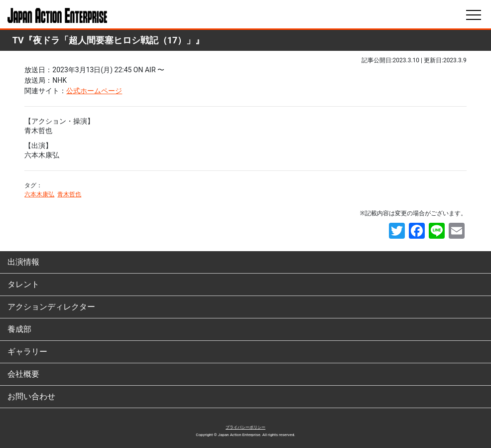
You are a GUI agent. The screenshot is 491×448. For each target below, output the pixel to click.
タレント (23, 284)
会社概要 (23, 374)
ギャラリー (27, 352)
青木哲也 (69, 194)
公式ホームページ (94, 91)
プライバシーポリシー (245, 427)
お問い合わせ (31, 396)
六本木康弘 (39, 194)
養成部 (19, 329)
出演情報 (23, 262)
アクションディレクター (51, 307)
